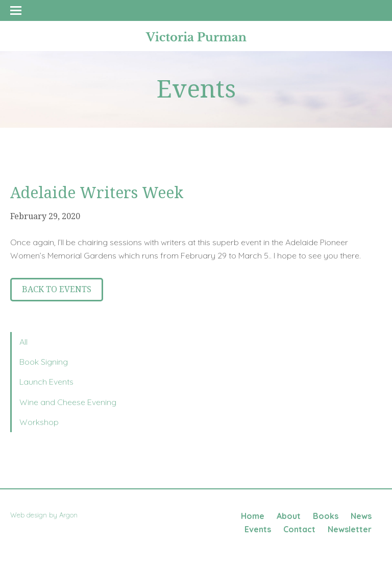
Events (258, 529)
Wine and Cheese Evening (68, 402)
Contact (299, 529)
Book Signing (44, 362)
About (289, 516)
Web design (29, 515)
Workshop (39, 422)
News (361, 516)
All (23, 342)
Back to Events (57, 289)
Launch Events (46, 382)
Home (253, 516)
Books (326, 516)
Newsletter (350, 529)
